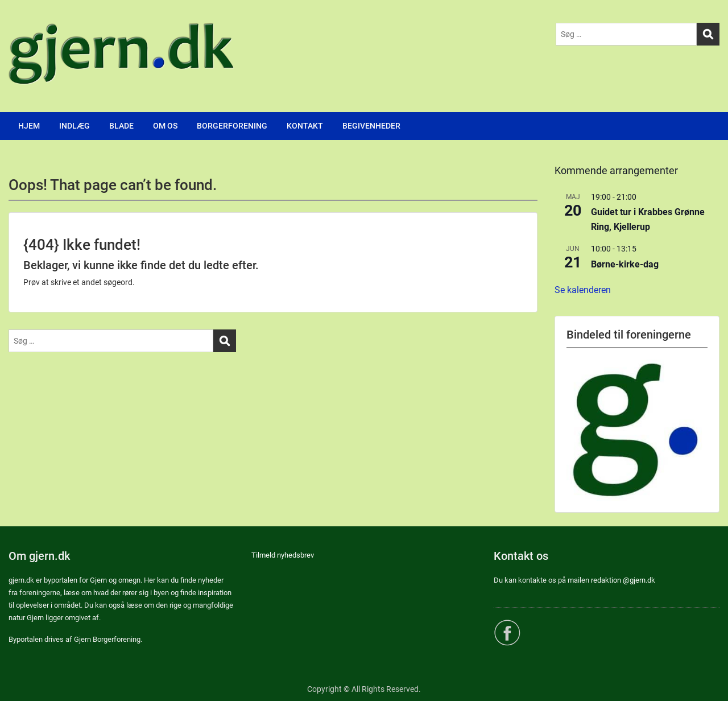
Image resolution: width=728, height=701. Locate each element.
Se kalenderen (583, 290)
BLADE (121, 126)
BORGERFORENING (232, 126)
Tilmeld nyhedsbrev (283, 555)
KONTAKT (305, 126)
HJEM (29, 126)
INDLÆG (75, 126)
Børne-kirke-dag (625, 264)
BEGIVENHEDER (371, 126)
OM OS (165, 126)
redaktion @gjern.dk (623, 580)
